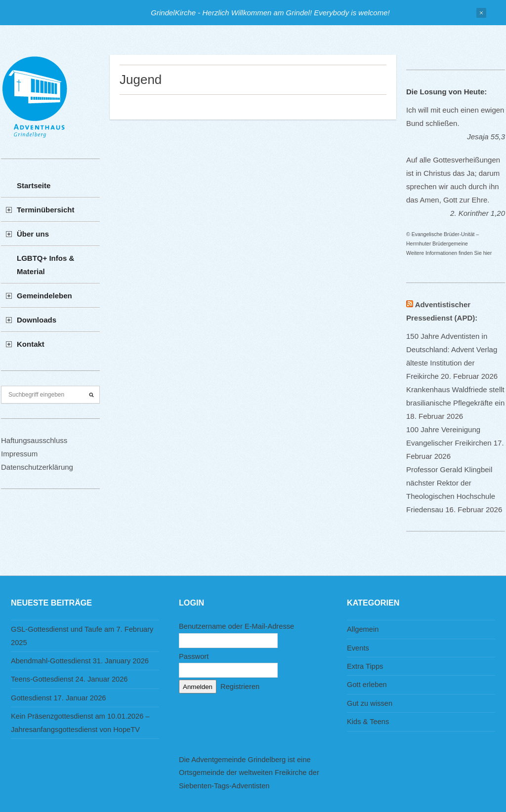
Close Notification (481, 13)
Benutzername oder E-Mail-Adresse (236, 626)
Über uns (33, 234)
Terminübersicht (45, 210)
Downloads (37, 320)
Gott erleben (367, 685)
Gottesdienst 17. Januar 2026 (59, 698)
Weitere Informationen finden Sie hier (449, 253)
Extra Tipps (365, 666)
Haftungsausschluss (34, 440)
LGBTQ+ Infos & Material (45, 265)
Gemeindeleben (44, 296)
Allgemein (363, 629)
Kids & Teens (368, 722)
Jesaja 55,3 (486, 137)
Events (358, 648)
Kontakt (31, 344)
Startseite (34, 185)
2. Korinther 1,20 (478, 213)
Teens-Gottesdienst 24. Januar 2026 (69, 679)
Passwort (194, 656)
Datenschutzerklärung (37, 467)
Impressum (19, 454)
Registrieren (240, 687)
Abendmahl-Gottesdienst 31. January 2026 (80, 661)
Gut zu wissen (370, 703)
